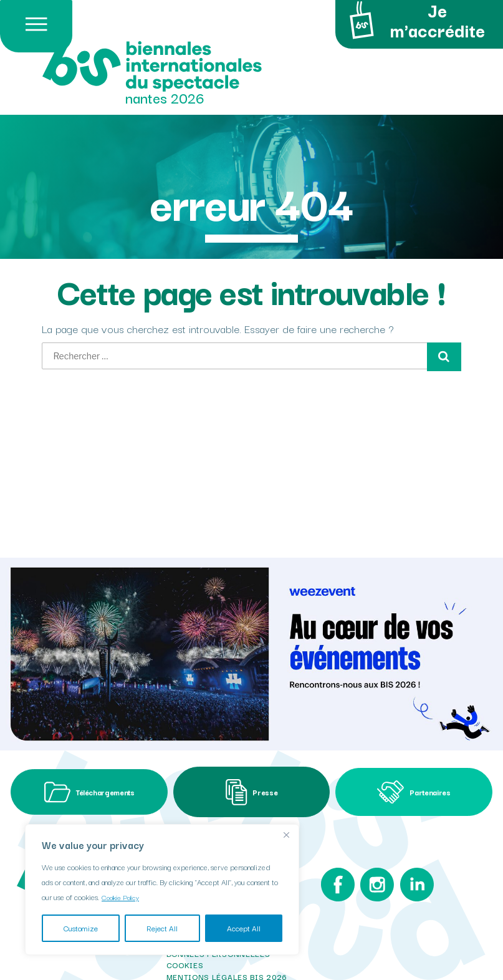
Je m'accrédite (414, 22)
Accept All (244, 928)
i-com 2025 (190, 957)
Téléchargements (89, 755)
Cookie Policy (123, 897)
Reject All (162, 928)
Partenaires (414, 756)
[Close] (286, 835)
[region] (162, 890)
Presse (252, 755)
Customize (81, 928)
